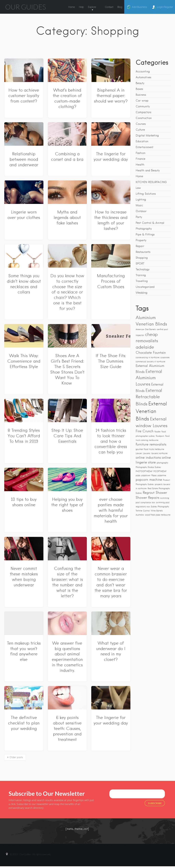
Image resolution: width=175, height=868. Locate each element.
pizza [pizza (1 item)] (138, 476)
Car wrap (142, 101)
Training (141, 275)
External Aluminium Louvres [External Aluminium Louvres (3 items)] (149, 378)
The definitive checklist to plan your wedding (24, 723)
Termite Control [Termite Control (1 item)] (143, 511)
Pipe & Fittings (145, 234)
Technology (143, 269)
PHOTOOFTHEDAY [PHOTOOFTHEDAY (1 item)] (144, 471)
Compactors (143, 112)
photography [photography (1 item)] (162, 463)
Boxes (139, 89)
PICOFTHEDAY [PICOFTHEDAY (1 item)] (160, 471)
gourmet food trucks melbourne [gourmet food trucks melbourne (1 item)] (150, 449)
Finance (140, 159)
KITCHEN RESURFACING (151, 182)
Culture (140, 130)
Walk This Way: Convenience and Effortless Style (24, 361)
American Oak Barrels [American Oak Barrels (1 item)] (146, 329)
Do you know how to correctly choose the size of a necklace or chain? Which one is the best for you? (67, 292)
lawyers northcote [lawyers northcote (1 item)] (159, 453)
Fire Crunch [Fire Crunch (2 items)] (145, 431)
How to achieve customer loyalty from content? (24, 96)
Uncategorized (145, 287)
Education (142, 141)
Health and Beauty (148, 170)
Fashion (140, 153)
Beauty (140, 83)
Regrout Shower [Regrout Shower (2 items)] (155, 493)
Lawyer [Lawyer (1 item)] (139, 453)
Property (141, 240)
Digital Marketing (147, 136)
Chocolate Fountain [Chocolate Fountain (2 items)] (151, 353)
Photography (144, 229)
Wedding (142, 293)
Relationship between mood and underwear (24, 159)
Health (140, 165)
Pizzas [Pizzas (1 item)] (154, 476)
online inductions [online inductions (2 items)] (148, 458)
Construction (144, 118)
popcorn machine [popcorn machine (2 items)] (149, 480)
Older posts (16, 757)
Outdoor (141, 211)
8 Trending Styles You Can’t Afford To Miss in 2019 (24, 436)
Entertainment (144, 147)
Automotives (143, 77)
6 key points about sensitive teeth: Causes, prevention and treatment (67, 729)
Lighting (141, 200)
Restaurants (143, 252)
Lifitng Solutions (146, 194)
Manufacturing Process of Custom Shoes (111, 281)
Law (138, 188)
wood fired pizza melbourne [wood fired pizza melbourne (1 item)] (158, 515)
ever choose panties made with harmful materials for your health (111, 510)
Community (143, 106)
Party (139, 217)
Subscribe (155, 803)
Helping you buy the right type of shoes (67, 505)
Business (141, 95)
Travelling (142, 281)
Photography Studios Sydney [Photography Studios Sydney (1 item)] (148, 467)
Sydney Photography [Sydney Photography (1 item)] (160, 507)
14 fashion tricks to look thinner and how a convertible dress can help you (111, 441)
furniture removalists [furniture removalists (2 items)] (151, 444)
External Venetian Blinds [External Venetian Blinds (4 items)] (151, 411)
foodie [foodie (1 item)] (157, 432)
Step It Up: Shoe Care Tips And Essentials (67, 436)
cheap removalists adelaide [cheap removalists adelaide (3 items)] (147, 341)
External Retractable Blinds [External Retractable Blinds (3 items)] (149, 397)
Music (139, 205)
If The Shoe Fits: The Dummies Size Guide (111, 361)
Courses (141, 124)
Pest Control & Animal (150, 223)
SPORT (140, 264)
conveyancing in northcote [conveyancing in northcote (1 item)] (148, 358)
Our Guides (26, 7)
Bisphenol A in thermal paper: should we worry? (111, 96)
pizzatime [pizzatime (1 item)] (162, 476)
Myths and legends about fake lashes (67, 218)
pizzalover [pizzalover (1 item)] (146, 476)
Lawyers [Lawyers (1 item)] (147, 453)
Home (139, 176)
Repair (140, 246)
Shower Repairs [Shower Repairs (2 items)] (147, 498)
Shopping (142, 258)
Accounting (143, 71)
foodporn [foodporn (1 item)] (160, 436)
